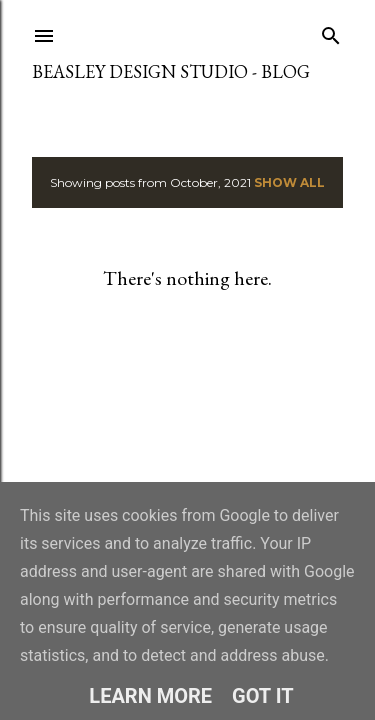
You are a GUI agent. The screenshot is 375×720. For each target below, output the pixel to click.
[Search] (331, 31)
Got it (263, 696)
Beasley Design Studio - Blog (171, 71)
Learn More (150, 696)
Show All (289, 182)
